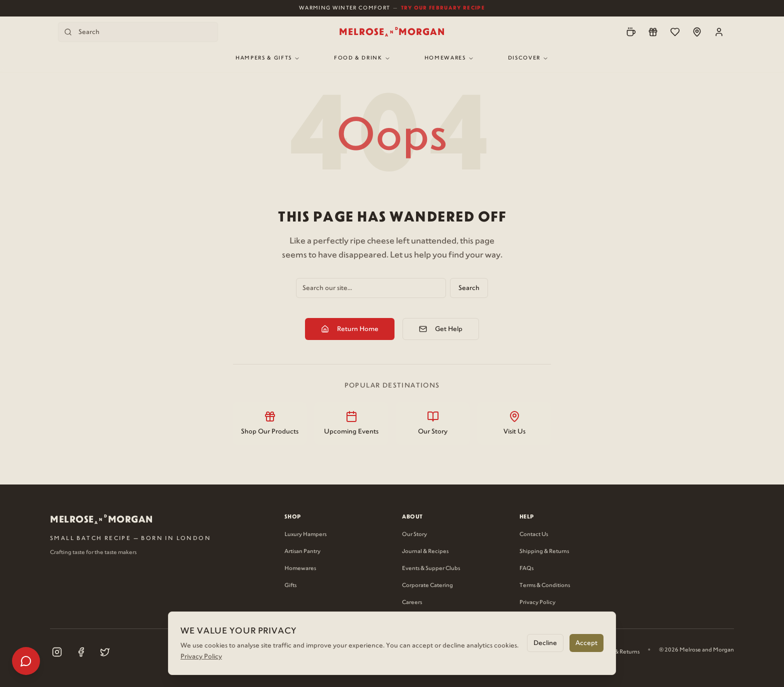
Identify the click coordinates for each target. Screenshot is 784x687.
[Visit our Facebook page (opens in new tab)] (81, 652)
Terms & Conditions (545, 585)
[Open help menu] (26, 661)
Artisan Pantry (302, 551)
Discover (528, 58)
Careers (412, 602)
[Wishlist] (675, 32)
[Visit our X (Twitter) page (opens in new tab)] (105, 652)
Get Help (441, 329)
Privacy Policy (537, 602)
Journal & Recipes (425, 551)
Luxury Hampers (305, 534)
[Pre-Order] (631, 32)
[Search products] (138, 32)
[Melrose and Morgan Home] (392, 32)
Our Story (414, 534)
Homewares (449, 58)
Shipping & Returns (544, 551)
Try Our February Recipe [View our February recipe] (443, 8)
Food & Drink (362, 58)
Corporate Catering (427, 585)
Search (469, 288)
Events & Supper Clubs (431, 568)
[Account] (719, 32)
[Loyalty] (653, 32)
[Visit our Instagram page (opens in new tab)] (57, 652)
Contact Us (534, 534)
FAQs (526, 568)
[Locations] (697, 32)
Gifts (290, 585)
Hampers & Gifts (268, 58)
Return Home (350, 329)
